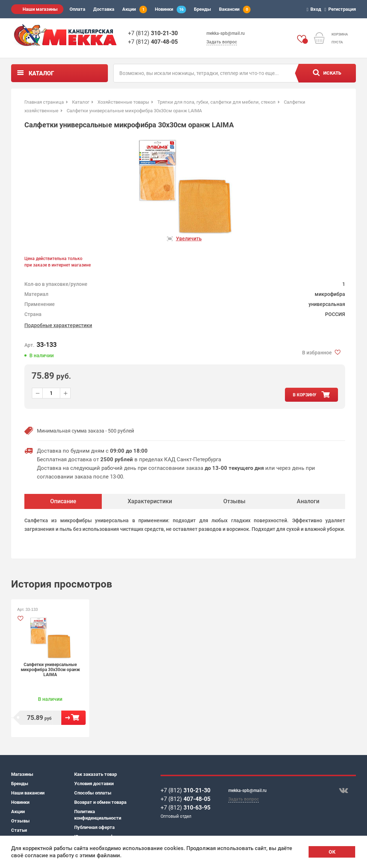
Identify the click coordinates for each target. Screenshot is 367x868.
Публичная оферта (94, 827)
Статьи (19, 830)
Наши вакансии (28, 793)
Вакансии (235, 10)
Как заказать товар (96, 774)
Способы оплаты (93, 793)
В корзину (73, 718)
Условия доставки (94, 784)
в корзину (305, 395)
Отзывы (20, 821)
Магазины (22, 774)
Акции (135, 10)
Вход (315, 9)
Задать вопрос (222, 42)
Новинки (170, 10)
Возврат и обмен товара (100, 802)
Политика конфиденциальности (98, 815)
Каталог (41, 73)
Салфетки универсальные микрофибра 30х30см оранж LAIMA (50, 670)
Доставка (104, 9)
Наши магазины (40, 9)
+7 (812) (153, 33)
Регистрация (341, 9)
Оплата (77, 9)
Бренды (202, 9)
